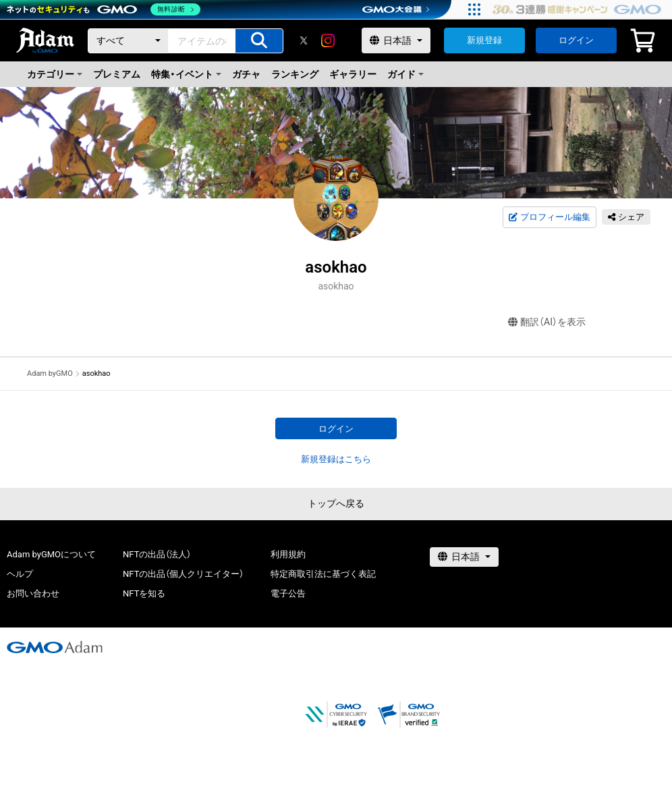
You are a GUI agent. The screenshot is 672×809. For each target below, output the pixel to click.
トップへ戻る (336, 503)
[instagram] (328, 40)
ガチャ (246, 74)
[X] (304, 40)
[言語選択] (396, 40)
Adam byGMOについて (51, 554)
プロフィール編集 (549, 217)
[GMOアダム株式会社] (55, 647)
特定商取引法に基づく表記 (323, 574)
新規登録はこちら (336, 459)
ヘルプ (20, 574)
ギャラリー (353, 74)
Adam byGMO (50, 373)
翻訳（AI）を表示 (547, 322)
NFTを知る (144, 593)
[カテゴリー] (128, 41)
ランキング (295, 74)
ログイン (576, 40)
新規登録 (484, 40)
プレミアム (117, 74)
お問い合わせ (33, 593)
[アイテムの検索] (259, 41)
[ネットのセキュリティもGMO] (104, 9)
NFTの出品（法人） (157, 554)
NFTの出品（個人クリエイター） (183, 574)
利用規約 (288, 554)
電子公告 (288, 593)
